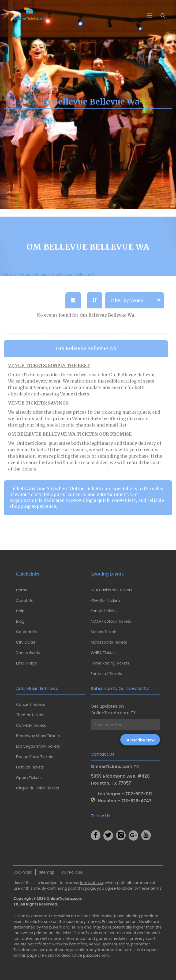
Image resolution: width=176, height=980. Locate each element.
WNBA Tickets (103, 653)
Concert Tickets (31, 704)
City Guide (26, 642)
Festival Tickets (30, 767)
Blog (20, 621)
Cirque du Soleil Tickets (38, 788)
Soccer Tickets (104, 632)
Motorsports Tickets (109, 642)
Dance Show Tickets (35, 757)
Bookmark (23, 872)
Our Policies (72, 872)
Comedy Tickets (31, 725)
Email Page (26, 663)
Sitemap (47, 872)
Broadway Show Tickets (38, 736)
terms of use (91, 883)
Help (20, 611)
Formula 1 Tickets (106, 674)
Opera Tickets (29, 778)
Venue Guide (28, 653)
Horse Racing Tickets (110, 663)
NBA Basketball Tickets (112, 590)
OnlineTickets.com (65, 899)
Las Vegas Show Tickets (38, 746)
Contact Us (26, 632)
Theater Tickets (30, 715)
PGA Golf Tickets (106, 600)
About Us (24, 600)
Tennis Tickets (104, 611)
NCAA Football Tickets (111, 621)
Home (22, 590)
